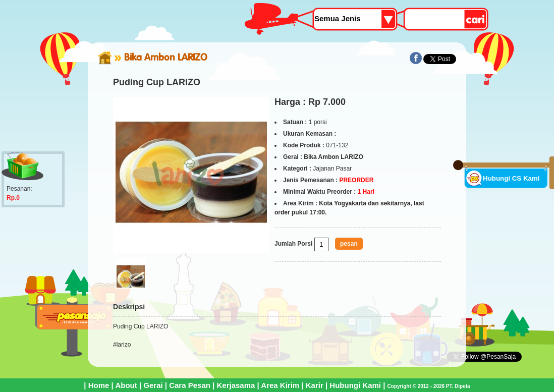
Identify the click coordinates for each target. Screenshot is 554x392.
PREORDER (356, 180)
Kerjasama (236, 385)
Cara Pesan (190, 385)
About (126, 385)
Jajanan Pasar (332, 169)
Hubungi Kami (355, 385)
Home (99, 385)
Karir (315, 385)
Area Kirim (280, 385)
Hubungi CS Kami (511, 178)
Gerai (153, 385)
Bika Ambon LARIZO (166, 57)
